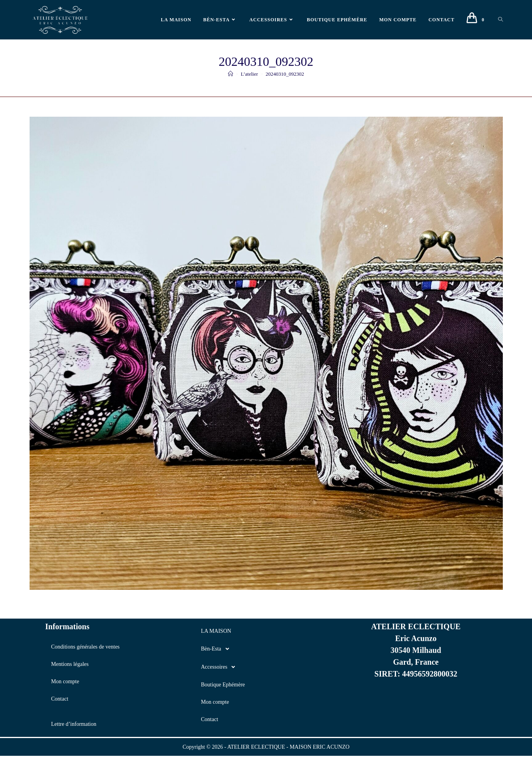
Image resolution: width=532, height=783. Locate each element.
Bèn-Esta (217, 649)
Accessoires (220, 667)
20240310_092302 (285, 74)
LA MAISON (216, 631)
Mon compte (65, 681)
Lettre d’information (74, 724)
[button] (266, 649)
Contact (60, 699)
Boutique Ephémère (223, 685)
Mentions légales (70, 664)
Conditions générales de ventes (86, 647)
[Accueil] (231, 74)
